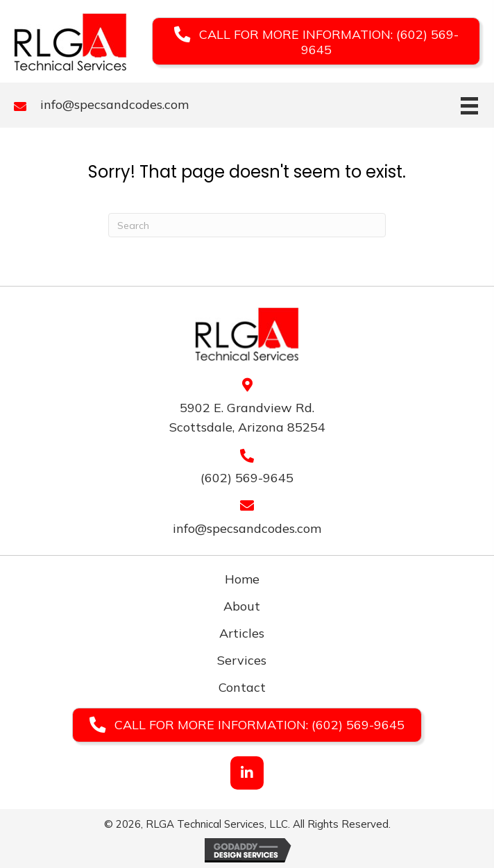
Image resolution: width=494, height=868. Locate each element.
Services (242, 660)
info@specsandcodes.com (114, 104)
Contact (242, 687)
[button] (316, 41)
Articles (242, 633)
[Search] (247, 225)
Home (242, 579)
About (242, 606)
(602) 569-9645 (247, 478)
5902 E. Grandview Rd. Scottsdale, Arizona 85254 (247, 418)
